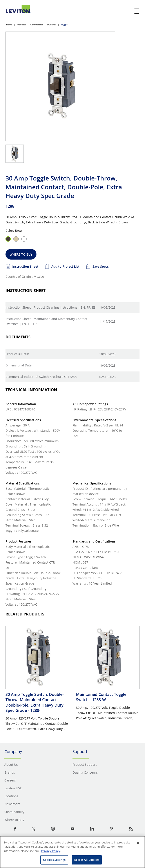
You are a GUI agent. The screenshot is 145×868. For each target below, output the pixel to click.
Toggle (64, 25)
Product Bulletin (17, 354)
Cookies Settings (54, 860)
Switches (52, 25)
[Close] (138, 843)
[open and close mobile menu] (137, 11)
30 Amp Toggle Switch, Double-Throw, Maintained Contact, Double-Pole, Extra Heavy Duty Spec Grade (35, 702)
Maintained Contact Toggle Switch (101, 697)
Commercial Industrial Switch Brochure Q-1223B (41, 377)
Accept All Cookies (87, 860)
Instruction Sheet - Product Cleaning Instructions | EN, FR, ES (51, 307)
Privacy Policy (51, 851)
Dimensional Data (19, 365)
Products (21, 25)
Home (9, 25)
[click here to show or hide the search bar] (128, 11)
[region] (72, 852)
